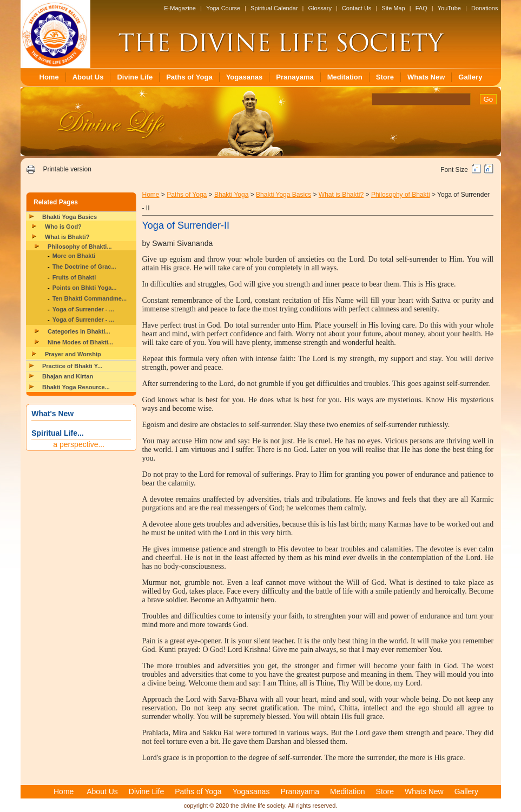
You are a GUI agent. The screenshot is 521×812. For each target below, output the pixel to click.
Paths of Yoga (189, 77)
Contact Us (357, 8)
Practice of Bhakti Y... (72, 366)
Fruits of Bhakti (74, 277)
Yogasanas (245, 77)
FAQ (421, 8)
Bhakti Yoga (231, 195)
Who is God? (63, 227)
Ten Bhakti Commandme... (90, 298)
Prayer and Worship (73, 354)
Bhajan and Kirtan (68, 376)
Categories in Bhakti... (79, 331)
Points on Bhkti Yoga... (85, 288)
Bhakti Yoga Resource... (76, 387)
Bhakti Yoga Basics (70, 217)
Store (385, 77)
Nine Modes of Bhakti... (80, 342)
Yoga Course (223, 8)
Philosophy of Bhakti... (80, 247)
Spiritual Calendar (274, 8)
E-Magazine (180, 8)
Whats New (426, 77)
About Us (88, 77)
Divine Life (135, 77)
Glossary (320, 8)
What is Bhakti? (67, 237)
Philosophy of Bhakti (401, 195)
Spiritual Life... (57, 433)
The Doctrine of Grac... (84, 267)
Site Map (393, 8)
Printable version (67, 169)
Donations (485, 8)
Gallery (470, 77)
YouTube (449, 8)
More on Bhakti (74, 256)
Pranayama (295, 77)
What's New (52, 414)
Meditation (345, 77)
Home (49, 77)
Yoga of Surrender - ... (83, 309)
